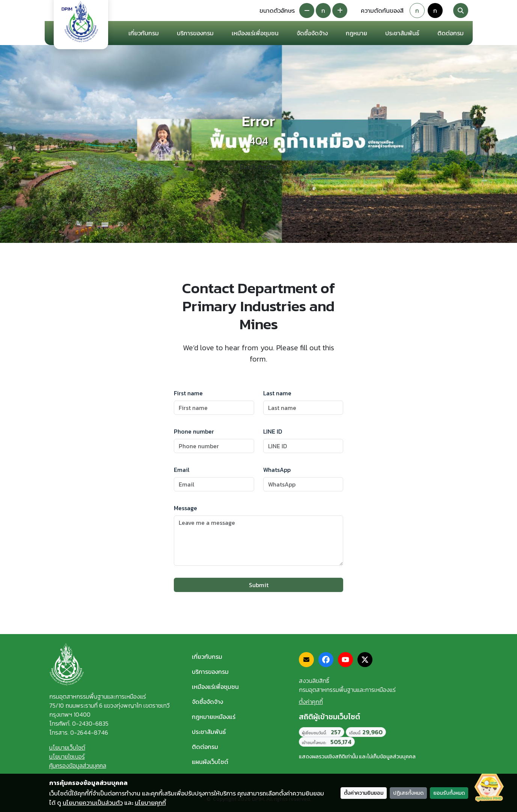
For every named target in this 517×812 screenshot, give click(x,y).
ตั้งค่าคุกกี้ (311, 702)
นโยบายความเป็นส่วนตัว (93, 803)
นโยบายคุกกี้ (150, 803)
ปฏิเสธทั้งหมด (408, 793)
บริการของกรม (210, 672)
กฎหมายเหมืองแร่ (214, 717)
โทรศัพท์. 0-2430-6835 (79, 723)
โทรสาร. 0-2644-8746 (79, 732)
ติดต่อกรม (205, 747)
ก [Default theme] (417, 11)
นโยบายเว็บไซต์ (67, 747)
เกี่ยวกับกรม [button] (144, 33)
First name (188, 393)
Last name (277, 393)
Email (182, 470)
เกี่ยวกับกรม (207, 657)
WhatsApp (277, 470)
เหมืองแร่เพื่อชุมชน (255, 33)
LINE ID (273, 431)
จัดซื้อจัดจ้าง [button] (312, 33)
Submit (259, 585)
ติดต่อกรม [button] (451, 33)
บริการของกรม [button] (195, 33)
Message (185, 508)
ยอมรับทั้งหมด (449, 793)
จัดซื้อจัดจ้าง (207, 702)
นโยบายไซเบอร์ (67, 756)
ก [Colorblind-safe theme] (435, 11)
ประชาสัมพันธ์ (209, 732)
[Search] (461, 11)
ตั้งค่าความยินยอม (364, 793)
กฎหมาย (356, 33)
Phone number (194, 431)
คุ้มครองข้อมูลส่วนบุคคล (78, 765)
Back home (258, 167)
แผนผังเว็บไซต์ (210, 762)
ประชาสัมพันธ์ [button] (402, 33)
